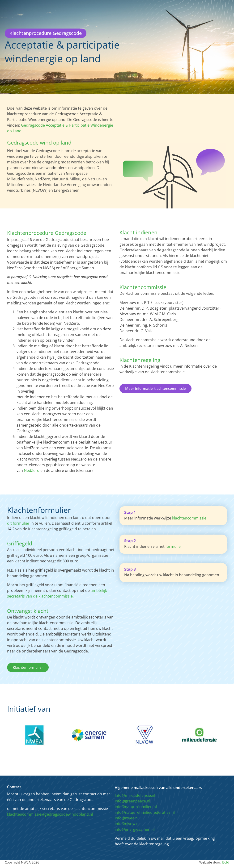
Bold (226, 862)
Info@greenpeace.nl (132, 801)
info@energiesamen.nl (135, 829)
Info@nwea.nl (127, 818)
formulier (174, 546)
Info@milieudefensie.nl (135, 795)
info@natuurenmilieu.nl (136, 807)
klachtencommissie (189, 518)
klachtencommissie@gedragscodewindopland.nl (50, 814)
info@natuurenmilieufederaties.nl (145, 812)
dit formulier (18, 523)
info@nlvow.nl (127, 824)
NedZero (32, 470)
